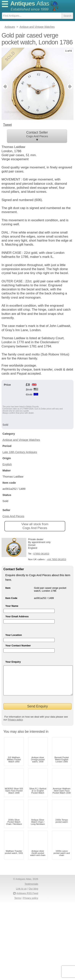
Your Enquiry (13, 662)
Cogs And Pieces (13, 516)
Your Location (14, 635)
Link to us (21, 894)
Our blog (33, 894)
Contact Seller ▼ (37, 136)
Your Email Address (17, 616)
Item (8, 588)
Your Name (12, 606)
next (70, 87)
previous (5, 87)
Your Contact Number (18, 646)
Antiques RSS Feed (27, 899)
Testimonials (31, 890)
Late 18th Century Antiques (20, 452)
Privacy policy (15, 725)
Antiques (30, 3)
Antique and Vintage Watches (21, 440)
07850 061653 (41, 554)
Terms (18, 904)
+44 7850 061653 (56, 559)
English (7, 464)
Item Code (11, 598)
